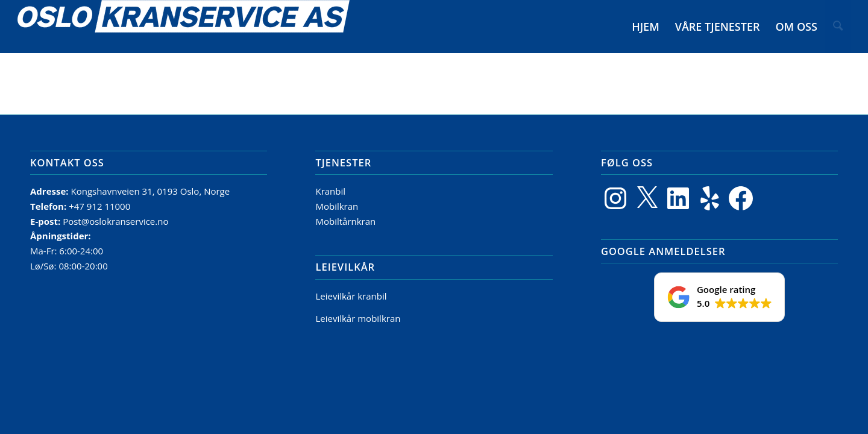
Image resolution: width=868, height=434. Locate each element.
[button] (719, 297)
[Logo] (184, 27)
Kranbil (330, 191)
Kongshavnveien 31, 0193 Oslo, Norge (151, 191)
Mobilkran (337, 206)
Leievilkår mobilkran (358, 318)
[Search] (838, 27)
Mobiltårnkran (345, 221)
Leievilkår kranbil (351, 296)
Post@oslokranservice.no (115, 221)
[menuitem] (647, 27)
